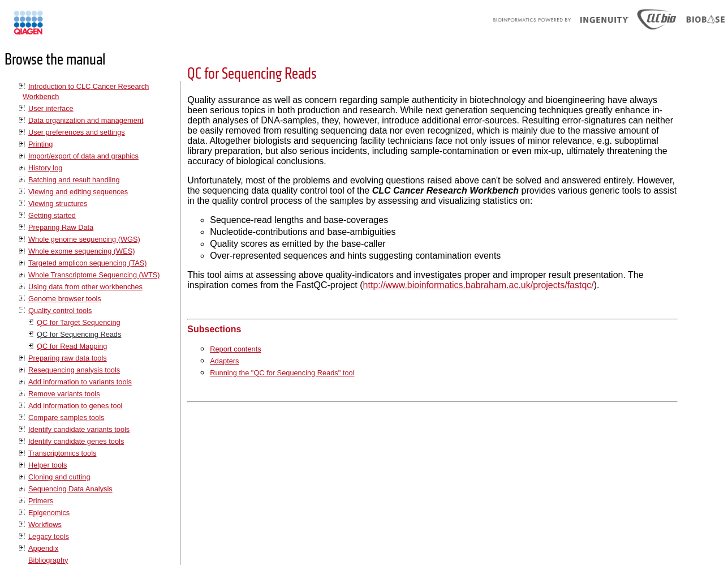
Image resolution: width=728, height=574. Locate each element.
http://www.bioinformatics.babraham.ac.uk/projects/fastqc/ (479, 285)
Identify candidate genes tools (76, 441)
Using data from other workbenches (85, 287)
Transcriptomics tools (62, 453)
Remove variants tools (64, 394)
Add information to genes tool (75, 406)
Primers (41, 501)
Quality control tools (60, 310)
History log (45, 168)
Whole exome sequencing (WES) (81, 251)
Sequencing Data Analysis (70, 489)
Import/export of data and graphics (83, 156)
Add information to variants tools (80, 382)
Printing (40, 144)
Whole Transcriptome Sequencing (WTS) (94, 275)
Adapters (224, 361)
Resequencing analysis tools (74, 370)
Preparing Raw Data (61, 227)
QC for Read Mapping (72, 346)
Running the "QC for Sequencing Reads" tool (282, 373)
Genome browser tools (65, 299)
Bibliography (48, 560)
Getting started (52, 215)
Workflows (45, 524)
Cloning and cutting (59, 477)
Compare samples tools (66, 417)
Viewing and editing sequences (78, 192)
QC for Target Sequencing (79, 322)
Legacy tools (49, 536)
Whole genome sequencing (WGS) (84, 239)
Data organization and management (86, 120)
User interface (51, 108)
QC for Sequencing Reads (79, 334)
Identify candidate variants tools (79, 429)
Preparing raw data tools (68, 358)
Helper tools (48, 465)
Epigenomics (49, 513)
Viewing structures (58, 204)
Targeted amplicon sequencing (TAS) (88, 263)
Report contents (235, 349)
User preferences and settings (77, 132)
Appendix (43, 548)
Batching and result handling (74, 180)
